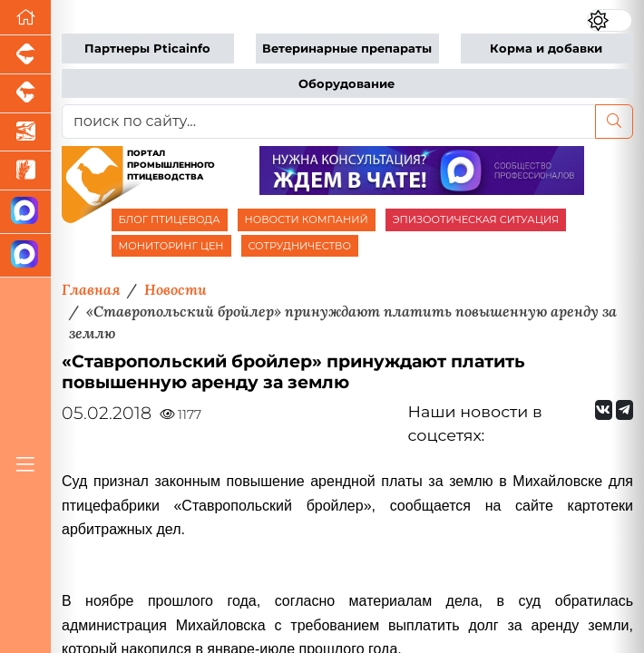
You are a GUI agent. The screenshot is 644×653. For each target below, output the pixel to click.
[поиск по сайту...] (329, 122)
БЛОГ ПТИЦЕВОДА (170, 219)
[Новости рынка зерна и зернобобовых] (25, 171)
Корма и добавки (546, 49)
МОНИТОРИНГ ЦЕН (171, 246)
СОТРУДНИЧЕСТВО (300, 246)
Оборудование (346, 84)
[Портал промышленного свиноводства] (25, 55)
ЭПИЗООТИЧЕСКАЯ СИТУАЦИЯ (476, 219)
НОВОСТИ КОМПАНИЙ (307, 219)
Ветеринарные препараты (347, 49)
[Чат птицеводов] (25, 256)
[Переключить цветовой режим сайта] (610, 20)
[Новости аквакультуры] (25, 133)
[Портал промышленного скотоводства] (25, 94)
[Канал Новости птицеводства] (25, 212)
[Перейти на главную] (25, 18)
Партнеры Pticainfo (147, 49)
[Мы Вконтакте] (604, 410)
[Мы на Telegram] (624, 410)
